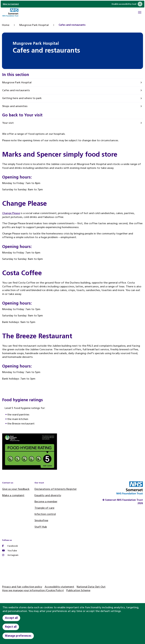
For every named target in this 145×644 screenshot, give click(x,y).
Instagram (10, 555)
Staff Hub (41, 527)
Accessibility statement (59, 587)
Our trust (39, 483)
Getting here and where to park (22, 98)
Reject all (11, 627)
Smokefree (41, 520)
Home (6, 25)
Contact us (8, 483)
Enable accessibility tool (127, 4)
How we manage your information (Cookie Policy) (33, 590)
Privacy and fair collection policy (22, 587)
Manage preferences (18, 636)
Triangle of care (44, 508)
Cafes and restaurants (16, 90)
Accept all (11, 618)
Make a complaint (13, 495)
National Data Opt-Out (91, 587)
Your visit (8, 123)
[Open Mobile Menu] (140, 13)
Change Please (11, 213)
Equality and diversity (48, 495)
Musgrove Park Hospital (34, 25)
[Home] (10, 13)
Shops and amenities (15, 106)
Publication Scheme (78, 590)
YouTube (10, 551)
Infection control (45, 514)
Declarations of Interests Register (56, 489)
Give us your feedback (16, 489)
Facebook (10, 546)
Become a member (46, 501)
